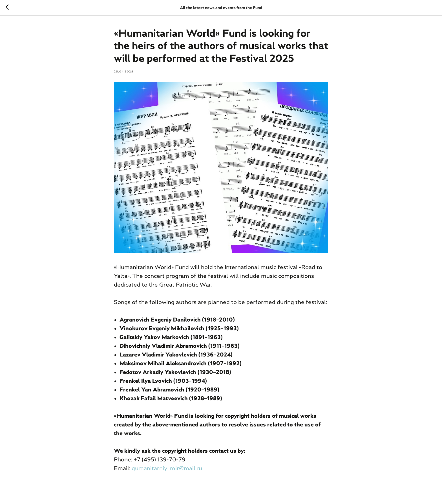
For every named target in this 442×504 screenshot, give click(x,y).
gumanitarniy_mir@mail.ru (167, 468)
